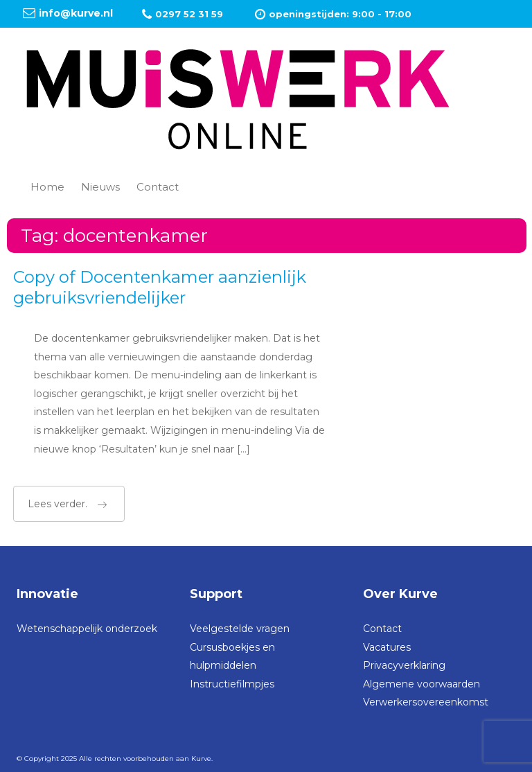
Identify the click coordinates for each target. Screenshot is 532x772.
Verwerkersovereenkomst (426, 702)
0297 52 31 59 (189, 14)
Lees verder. (67, 504)
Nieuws (100, 187)
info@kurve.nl (76, 13)
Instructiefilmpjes (232, 684)
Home (47, 187)
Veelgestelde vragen (240, 629)
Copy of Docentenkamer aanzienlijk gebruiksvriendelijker (160, 287)
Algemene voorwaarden (422, 684)
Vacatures (387, 647)
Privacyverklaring (404, 665)
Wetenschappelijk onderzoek (87, 629)
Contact (158, 187)
